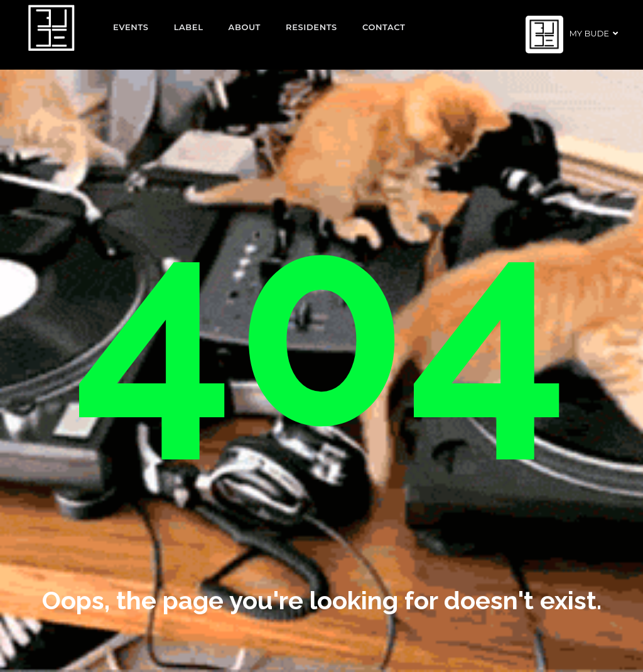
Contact (384, 27)
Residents (311, 27)
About (245, 27)
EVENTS (131, 27)
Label (189, 27)
